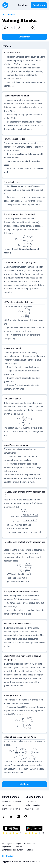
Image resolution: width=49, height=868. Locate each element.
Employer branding (32, 805)
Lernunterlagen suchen (11, 802)
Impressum (7, 847)
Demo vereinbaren (32, 809)
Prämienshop (8, 805)
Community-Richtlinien (11, 809)
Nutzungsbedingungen (11, 844)
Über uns (18, 847)
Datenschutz (29, 844)
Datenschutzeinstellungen (13, 850)
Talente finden (30, 802)
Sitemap (30, 850)
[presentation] (24, 241)
